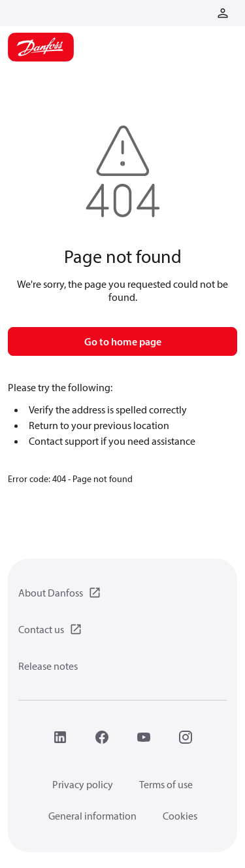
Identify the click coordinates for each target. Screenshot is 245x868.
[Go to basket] (202, 12)
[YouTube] (144, 737)
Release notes (48, 666)
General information (92, 816)
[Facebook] (102, 737)
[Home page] (41, 47)
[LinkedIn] (60, 737)
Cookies (180, 816)
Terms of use (166, 784)
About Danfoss (51, 593)
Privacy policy (83, 784)
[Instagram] (186, 737)
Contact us (41, 629)
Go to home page (123, 341)
